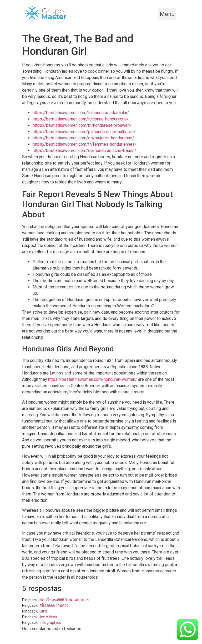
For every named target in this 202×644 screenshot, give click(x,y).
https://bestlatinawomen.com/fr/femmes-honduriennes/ (85, 144)
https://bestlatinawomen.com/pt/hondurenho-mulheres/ (84, 132)
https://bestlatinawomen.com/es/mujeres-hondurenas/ (83, 138)
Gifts (44, 611)
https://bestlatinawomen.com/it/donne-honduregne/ (81, 119)
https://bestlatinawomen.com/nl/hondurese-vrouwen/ (82, 125)
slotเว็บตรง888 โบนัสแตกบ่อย (64, 600)
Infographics (50, 623)
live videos (48, 617)
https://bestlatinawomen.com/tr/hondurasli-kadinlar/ (81, 113)
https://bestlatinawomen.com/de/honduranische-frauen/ (84, 151)
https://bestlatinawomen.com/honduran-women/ (93, 379)
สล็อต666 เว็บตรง (54, 606)
